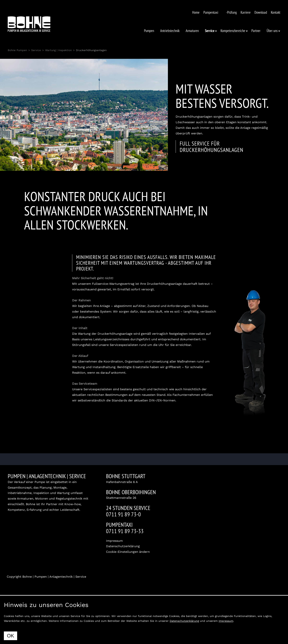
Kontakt (276, 12)
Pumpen (149, 31)
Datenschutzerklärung (123, 546)
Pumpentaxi (211, 12)
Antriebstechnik (170, 31)
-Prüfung (231, 12)
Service (36, 50)
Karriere (246, 12)
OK (11, 636)
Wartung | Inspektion (58, 50)
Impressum (114, 541)
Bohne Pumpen (17, 50)
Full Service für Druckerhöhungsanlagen (211, 147)
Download (261, 12)
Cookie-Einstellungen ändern (128, 552)
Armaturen (192, 31)
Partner (256, 31)
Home (196, 12)
